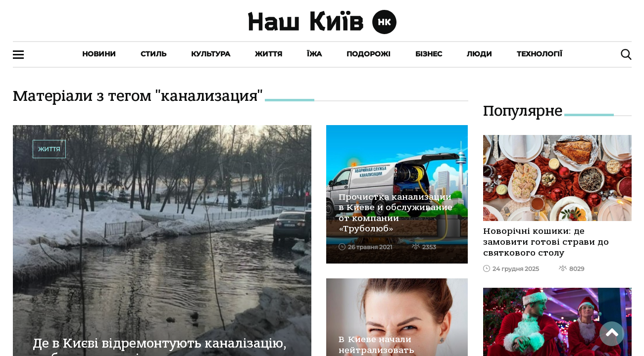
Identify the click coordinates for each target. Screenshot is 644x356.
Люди (479, 54)
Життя (269, 54)
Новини (99, 54)
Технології (540, 54)
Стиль (153, 54)
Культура (211, 54)
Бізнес (429, 54)
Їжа (314, 54)
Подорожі (369, 54)
